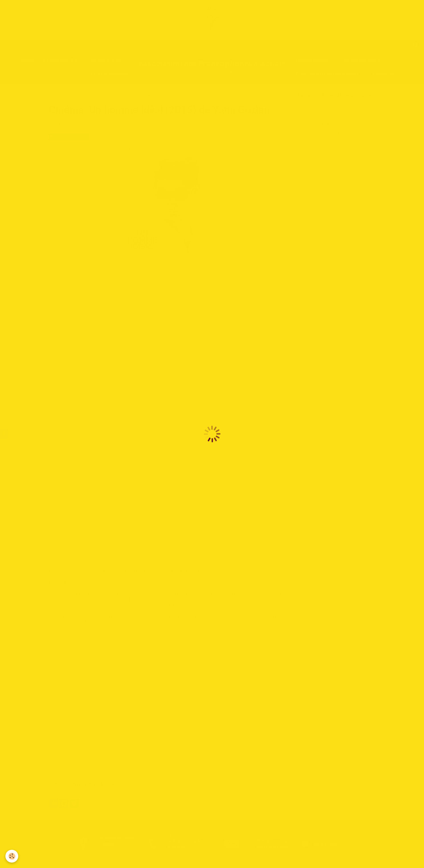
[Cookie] (12, 856)
